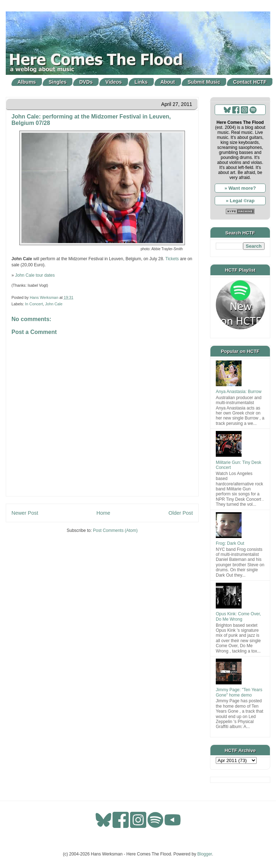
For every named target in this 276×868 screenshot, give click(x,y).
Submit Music (204, 82)
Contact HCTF (250, 82)
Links (141, 82)
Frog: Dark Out (230, 543)
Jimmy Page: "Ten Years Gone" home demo (239, 692)
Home (103, 513)
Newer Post (25, 513)
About (168, 82)
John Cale (54, 304)
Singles (58, 82)
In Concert (34, 304)
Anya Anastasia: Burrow (239, 392)
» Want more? (240, 188)
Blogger (205, 854)
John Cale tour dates (35, 275)
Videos (114, 82)
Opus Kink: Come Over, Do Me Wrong (238, 616)
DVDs (86, 82)
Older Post (181, 513)
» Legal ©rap (240, 201)
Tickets (172, 259)
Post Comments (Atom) (115, 530)
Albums (27, 82)
